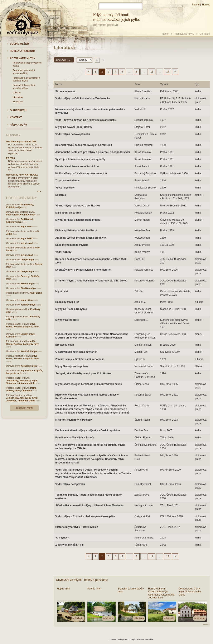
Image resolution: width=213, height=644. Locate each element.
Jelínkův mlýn (28, 305)
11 (152, 72)
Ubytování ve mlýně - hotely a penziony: (82, 580)
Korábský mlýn (29, 351)
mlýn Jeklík (27, 227)
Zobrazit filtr (64, 60)
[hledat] (121, 6)
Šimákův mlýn (28, 288)
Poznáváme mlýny (184, 34)
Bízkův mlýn (27, 284)
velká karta (78, 618)
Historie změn (24, 408)
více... (40, 191)
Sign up (206, 5)
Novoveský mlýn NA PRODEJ (22, 175)
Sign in (196, 5)
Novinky (13, 135)
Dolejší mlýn (27, 260)
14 (168, 72)
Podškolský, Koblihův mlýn (20, 206)
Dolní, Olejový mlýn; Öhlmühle (21, 389)
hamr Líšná (36, 293)
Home (165, 34)
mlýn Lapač (27, 243)
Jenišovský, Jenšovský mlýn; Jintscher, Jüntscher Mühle (22, 382)
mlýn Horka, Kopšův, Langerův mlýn (23, 325)
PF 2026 (10, 158)
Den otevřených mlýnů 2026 (21, 141)
